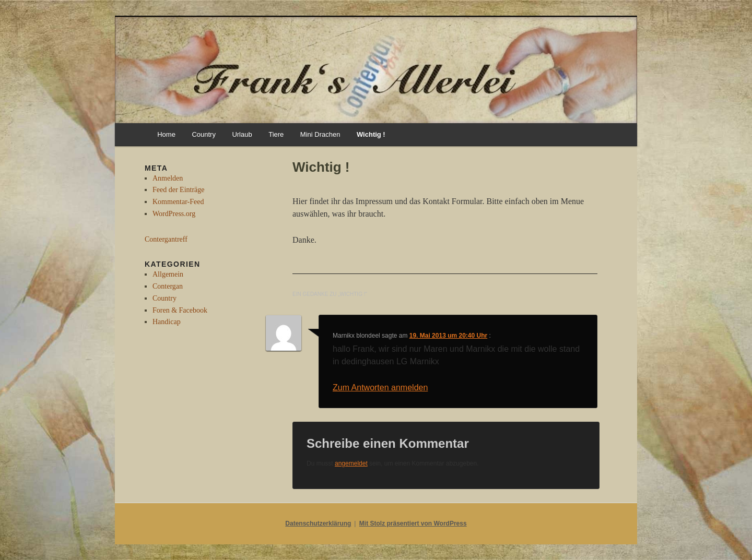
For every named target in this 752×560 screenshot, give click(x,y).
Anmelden (168, 178)
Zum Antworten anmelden (380, 388)
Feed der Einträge (179, 190)
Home (166, 134)
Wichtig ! (371, 134)
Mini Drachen (320, 134)
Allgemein (168, 274)
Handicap (167, 322)
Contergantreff (166, 239)
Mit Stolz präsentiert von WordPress (413, 523)
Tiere (276, 134)
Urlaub (242, 134)
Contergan (168, 286)
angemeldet (351, 463)
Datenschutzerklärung (318, 523)
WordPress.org (174, 214)
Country (204, 134)
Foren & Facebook (180, 310)
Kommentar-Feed (178, 202)
